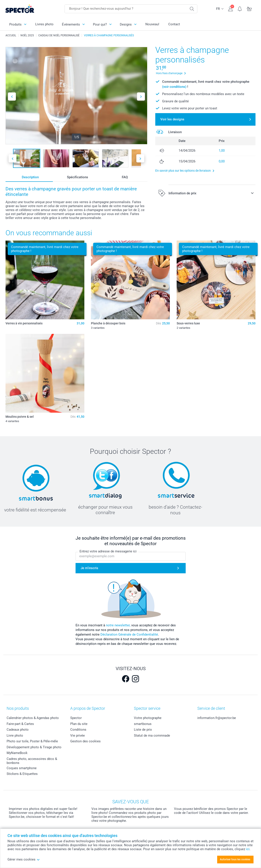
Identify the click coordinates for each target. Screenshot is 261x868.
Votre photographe (148, 718)
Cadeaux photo (18, 730)
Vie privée (78, 736)
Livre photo (15, 736)
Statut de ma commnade (152, 736)
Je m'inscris (89, 568)
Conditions (78, 730)
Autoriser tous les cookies (235, 859)
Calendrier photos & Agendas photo (33, 718)
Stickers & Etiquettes (22, 774)
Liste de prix (143, 730)
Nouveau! (152, 24)
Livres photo (44, 24)
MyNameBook (17, 753)
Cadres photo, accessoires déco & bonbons (32, 761)
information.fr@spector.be (217, 718)
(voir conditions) (174, 87)
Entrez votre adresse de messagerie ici (108, 551)
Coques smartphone (22, 768)
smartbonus (143, 724)
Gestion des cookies (85, 741)
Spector (76, 718)
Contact (174, 24)
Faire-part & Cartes (20, 724)
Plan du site (79, 724)
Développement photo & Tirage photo (34, 747)
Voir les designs (172, 119)
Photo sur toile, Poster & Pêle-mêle (32, 741)
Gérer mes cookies (24, 859)
